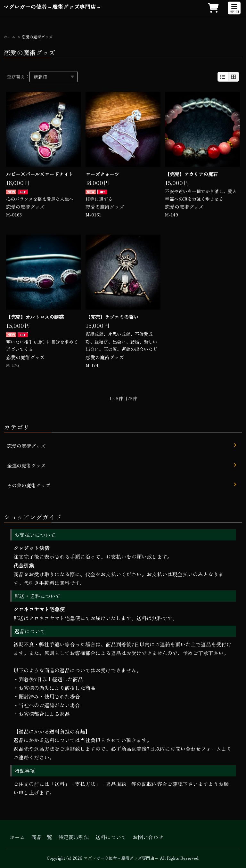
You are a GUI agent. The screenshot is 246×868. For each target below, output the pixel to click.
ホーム (10, 37)
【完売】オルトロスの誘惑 (35, 317)
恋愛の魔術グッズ (25, 207)
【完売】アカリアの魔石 (191, 174)
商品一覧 (42, 837)
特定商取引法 (74, 837)
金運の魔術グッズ (26, 465)
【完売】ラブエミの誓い (112, 317)
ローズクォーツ (102, 174)
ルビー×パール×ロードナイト (40, 174)
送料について (111, 837)
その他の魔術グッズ (29, 485)
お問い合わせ (148, 837)
